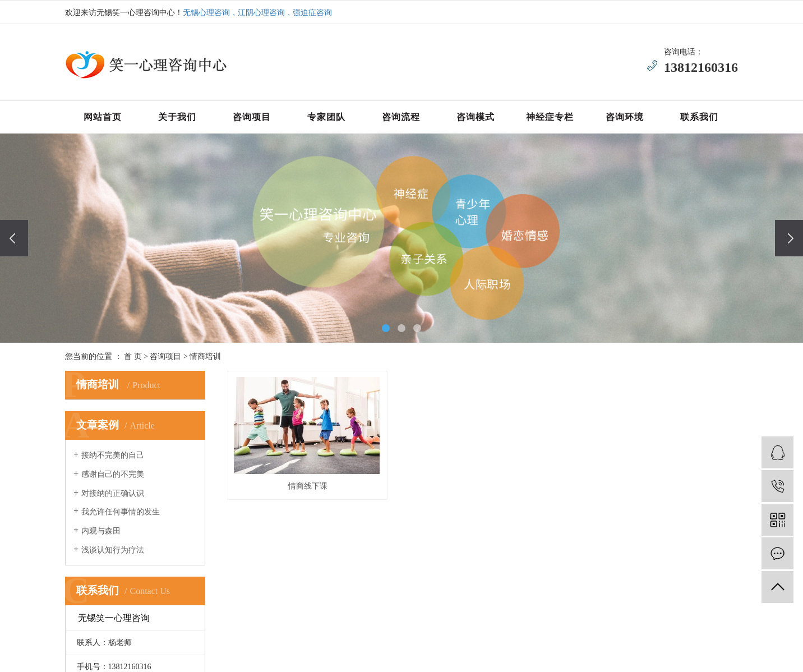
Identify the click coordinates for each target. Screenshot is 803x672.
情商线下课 (308, 486)
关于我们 (177, 117)
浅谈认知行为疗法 (113, 550)
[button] (386, 328)
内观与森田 (101, 531)
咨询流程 (401, 117)
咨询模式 (476, 117)
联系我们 (699, 117)
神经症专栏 (550, 117)
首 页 (133, 356)
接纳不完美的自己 (113, 455)
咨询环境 (625, 117)
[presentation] (14, 238)
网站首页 (103, 117)
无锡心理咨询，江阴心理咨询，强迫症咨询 (257, 13)
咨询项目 (252, 117)
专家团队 (326, 117)
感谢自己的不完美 (113, 474)
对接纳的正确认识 (113, 493)
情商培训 (205, 356)
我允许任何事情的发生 (121, 512)
